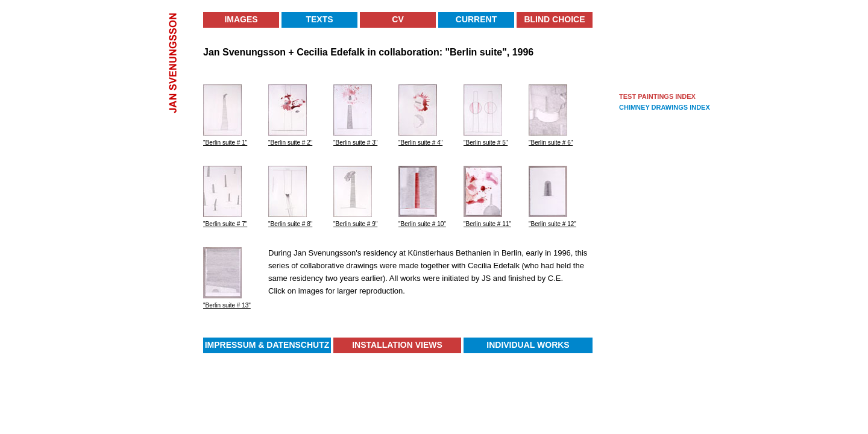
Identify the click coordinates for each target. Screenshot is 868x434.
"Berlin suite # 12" (552, 224)
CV (398, 19)
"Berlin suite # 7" (225, 224)
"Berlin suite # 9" (355, 224)
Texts (319, 19)
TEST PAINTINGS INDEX (657, 96)
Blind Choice (554, 19)
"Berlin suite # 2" (290, 143)
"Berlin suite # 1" (225, 143)
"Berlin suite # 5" (486, 143)
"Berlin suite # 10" (422, 224)
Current (476, 19)
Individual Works (528, 345)
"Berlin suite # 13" (227, 305)
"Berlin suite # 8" (290, 224)
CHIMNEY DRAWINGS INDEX (665, 107)
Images (241, 19)
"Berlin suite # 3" (355, 143)
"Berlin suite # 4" (420, 143)
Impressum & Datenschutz (267, 345)
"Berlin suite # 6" (551, 143)
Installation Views (397, 345)
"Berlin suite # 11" (487, 224)
